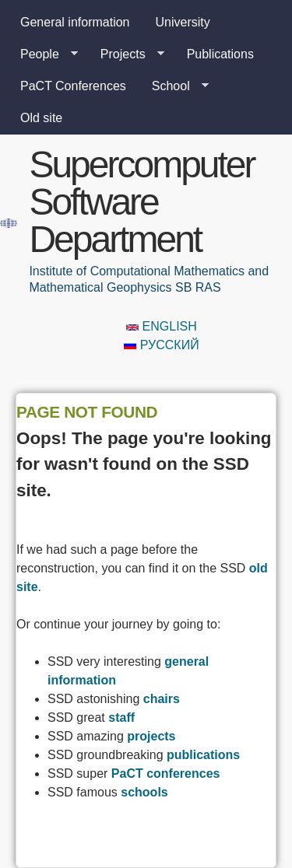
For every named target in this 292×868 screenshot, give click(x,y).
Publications (220, 54)
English (162, 326)
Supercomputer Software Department (141, 202)
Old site (41, 118)
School (174, 86)
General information (75, 22)
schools (144, 792)
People (43, 54)
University (183, 22)
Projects (126, 54)
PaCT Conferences (73, 86)
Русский (161, 345)
